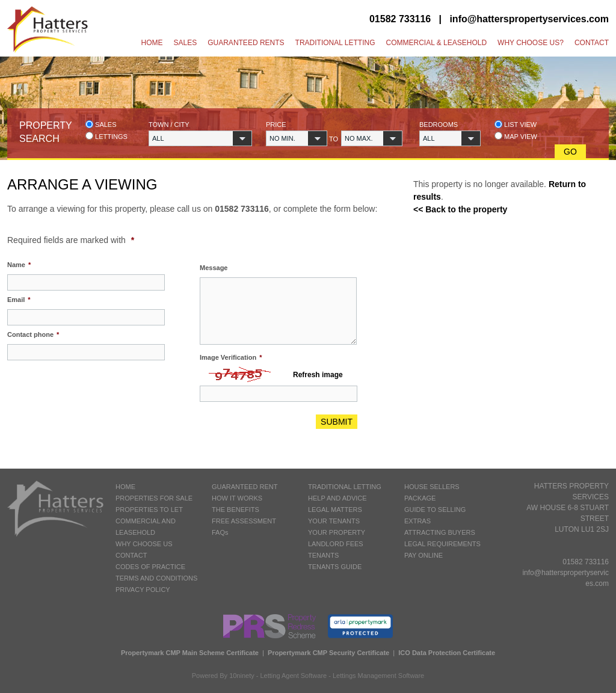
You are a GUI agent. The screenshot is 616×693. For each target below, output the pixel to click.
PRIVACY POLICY (143, 590)
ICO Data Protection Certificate (447, 653)
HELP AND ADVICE (337, 498)
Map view (516, 136)
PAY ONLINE (423, 555)
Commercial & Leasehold (436, 43)
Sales (186, 43)
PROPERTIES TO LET (149, 510)
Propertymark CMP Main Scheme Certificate (190, 653)
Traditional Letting (335, 43)
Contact (592, 43)
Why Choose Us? (531, 43)
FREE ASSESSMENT (244, 521)
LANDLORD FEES (336, 544)
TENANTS (323, 555)
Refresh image (318, 375)
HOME (125, 487)
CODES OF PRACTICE (150, 567)
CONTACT (131, 555)
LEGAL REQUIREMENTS (442, 544)
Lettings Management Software (378, 676)
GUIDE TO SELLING (435, 510)
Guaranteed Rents (246, 43)
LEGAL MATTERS (335, 510)
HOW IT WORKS (237, 498)
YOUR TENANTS (334, 521)
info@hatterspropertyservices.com (529, 19)
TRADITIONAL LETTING (345, 487)
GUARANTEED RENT (245, 487)
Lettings (106, 136)
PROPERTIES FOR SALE (154, 498)
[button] (200, 138)
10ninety (242, 676)
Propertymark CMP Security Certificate (328, 653)
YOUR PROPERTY (337, 532)
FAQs (220, 532)
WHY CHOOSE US (144, 544)
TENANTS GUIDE (335, 567)
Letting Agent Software (294, 676)
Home (152, 43)
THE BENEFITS (236, 510)
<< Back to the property (460, 209)
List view (516, 124)
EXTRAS (417, 521)
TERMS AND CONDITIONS (156, 578)
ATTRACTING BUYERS (440, 532)
